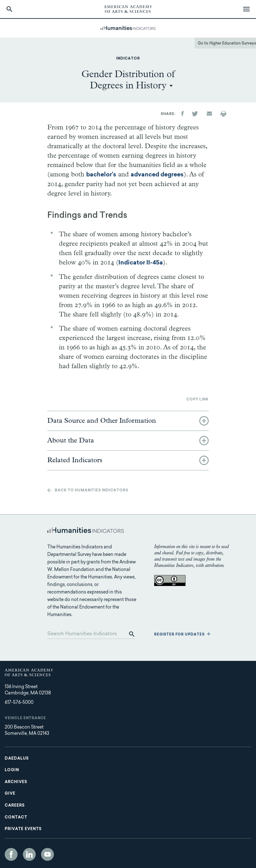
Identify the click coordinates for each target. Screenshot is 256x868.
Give (10, 794)
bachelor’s (101, 175)
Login (12, 770)
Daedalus (17, 759)
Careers (15, 806)
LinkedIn (29, 854)
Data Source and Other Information (102, 421)
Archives (16, 782)
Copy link (198, 400)
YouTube (47, 854)
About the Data (71, 441)
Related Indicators (75, 460)
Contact (16, 818)
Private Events (23, 829)
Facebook (11, 854)
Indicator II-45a (141, 263)
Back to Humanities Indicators (91, 491)
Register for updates (179, 635)
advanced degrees (157, 175)
